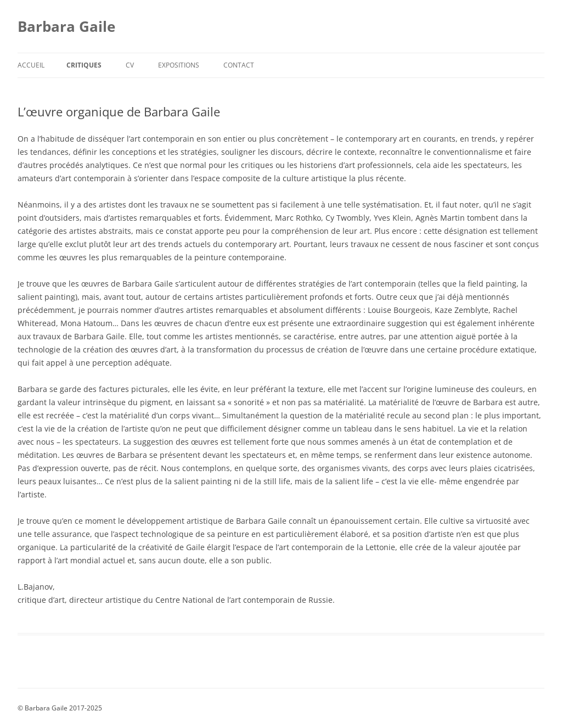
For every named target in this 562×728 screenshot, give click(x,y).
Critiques (84, 65)
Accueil (31, 65)
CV (130, 65)
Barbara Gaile (66, 26)
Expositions (179, 65)
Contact (239, 65)
